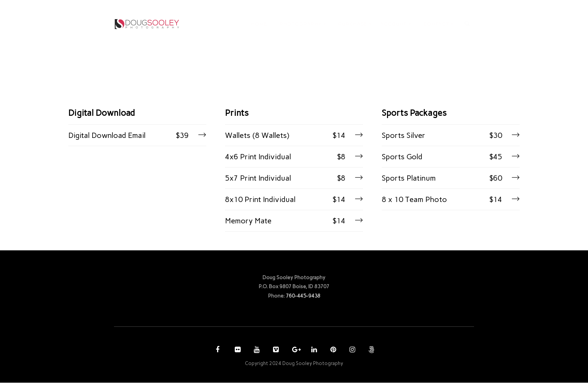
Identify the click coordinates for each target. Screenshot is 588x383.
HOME (259, 24)
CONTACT (436, 24)
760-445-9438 (303, 296)
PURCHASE (353, 24)
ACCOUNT (393, 24)
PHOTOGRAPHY (301, 24)
